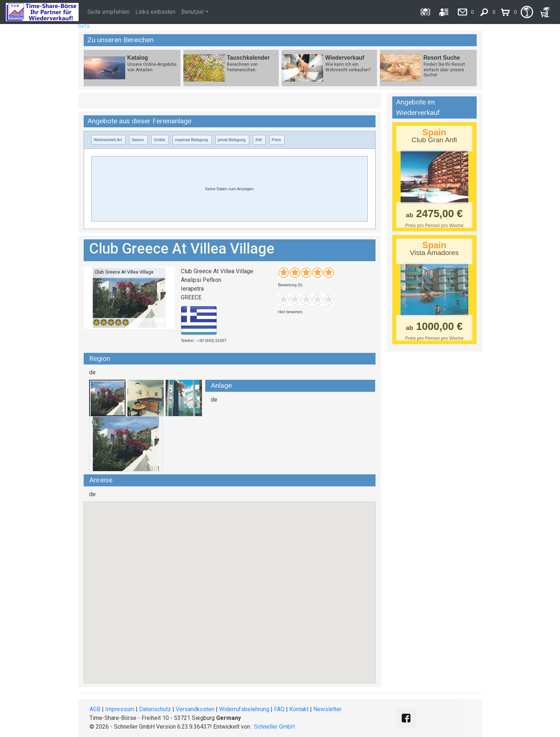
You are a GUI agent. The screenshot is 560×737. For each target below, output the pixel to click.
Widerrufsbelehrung (244, 709)
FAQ (279, 709)
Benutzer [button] (193, 12)
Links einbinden (155, 12)
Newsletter (327, 709)
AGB (95, 709)
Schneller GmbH (274, 727)
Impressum (120, 709)
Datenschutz (155, 709)
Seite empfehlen (108, 12)
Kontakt (299, 709)
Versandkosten (195, 709)
